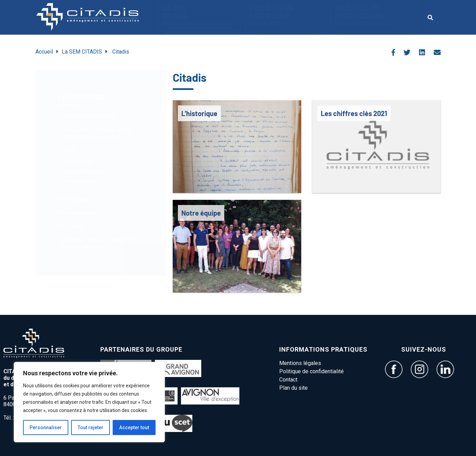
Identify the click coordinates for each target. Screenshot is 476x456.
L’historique (79, 161)
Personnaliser (46, 427)
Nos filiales (71, 226)
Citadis (67, 150)
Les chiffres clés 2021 (92, 171)
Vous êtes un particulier (288, 15)
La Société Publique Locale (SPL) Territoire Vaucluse (98, 243)
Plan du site (293, 388)
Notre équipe (80, 181)
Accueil (44, 52)
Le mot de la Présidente (87, 116)
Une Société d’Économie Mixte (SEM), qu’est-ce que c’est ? (94, 133)
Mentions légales (300, 363)
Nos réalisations (77, 213)
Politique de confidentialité (311, 371)
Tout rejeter (90, 427)
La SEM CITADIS (202, 15)
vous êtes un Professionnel (374, 15)
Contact (288, 380)
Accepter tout (134, 427)
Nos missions (75, 200)
